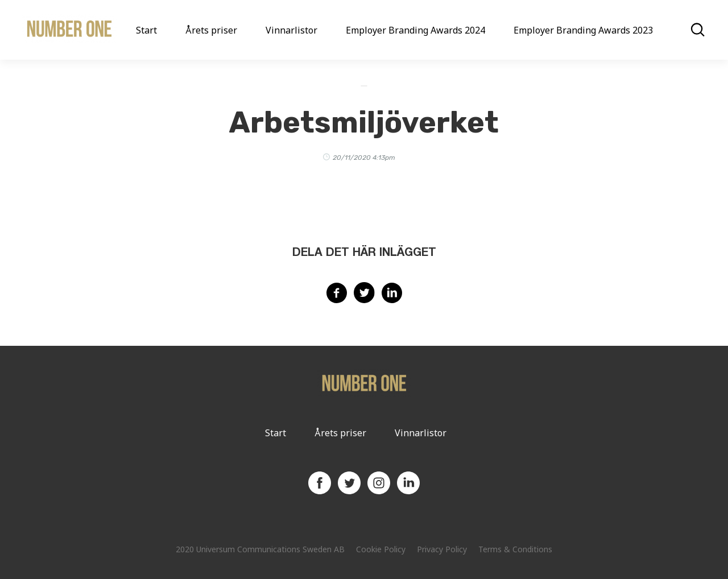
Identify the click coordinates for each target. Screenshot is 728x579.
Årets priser (211, 30)
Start (146, 30)
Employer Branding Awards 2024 (415, 30)
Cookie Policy (381, 549)
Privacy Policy (442, 549)
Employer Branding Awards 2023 (583, 30)
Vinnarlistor (291, 30)
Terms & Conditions (515, 549)
